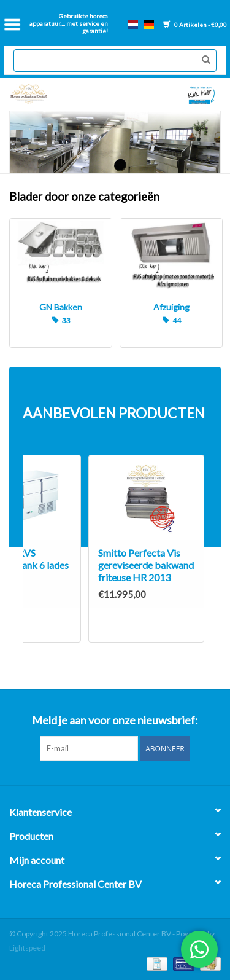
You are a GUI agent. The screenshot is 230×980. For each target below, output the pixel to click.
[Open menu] (12, 25)
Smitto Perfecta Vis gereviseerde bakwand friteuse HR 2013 (146, 565)
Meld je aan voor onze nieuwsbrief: (115, 720)
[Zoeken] (115, 61)
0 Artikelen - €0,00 (195, 25)
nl (133, 25)
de (149, 25)
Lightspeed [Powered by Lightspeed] (27, 948)
